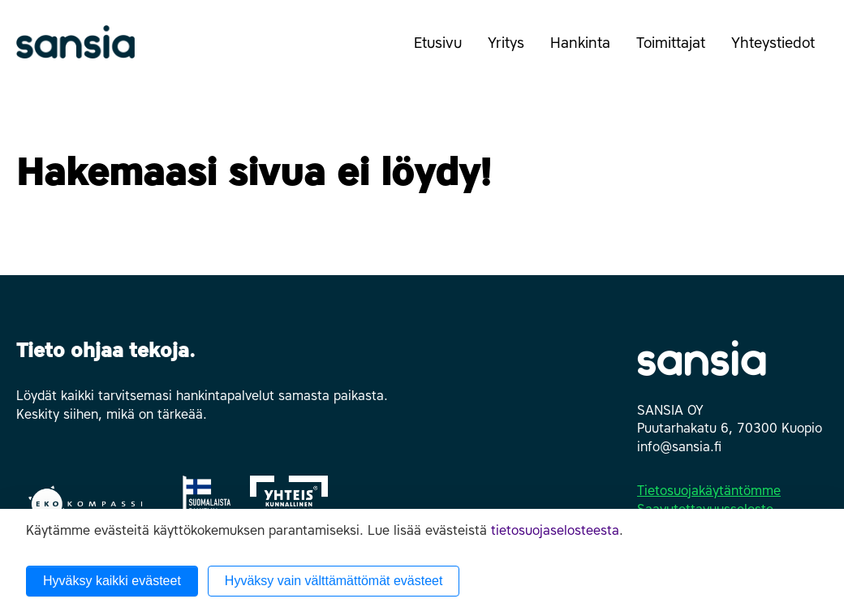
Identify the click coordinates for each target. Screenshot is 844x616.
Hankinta (587, 51)
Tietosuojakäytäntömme (709, 491)
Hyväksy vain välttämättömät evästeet (334, 581)
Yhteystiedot (779, 51)
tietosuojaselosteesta (555, 530)
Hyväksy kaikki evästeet (112, 581)
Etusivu (438, 43)
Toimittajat (677, 51)
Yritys (512, 51)
